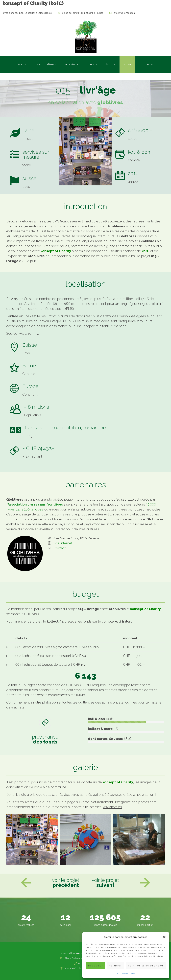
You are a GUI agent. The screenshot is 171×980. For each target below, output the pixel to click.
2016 (133, 173)
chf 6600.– (140, 130)
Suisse (30, 345)
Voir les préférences (146, 966)
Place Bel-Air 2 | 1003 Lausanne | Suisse (83, 13)
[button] (164, 937)
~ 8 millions (37, 407)
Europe (30, 386)
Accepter (95, 966)
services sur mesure (36, 154)
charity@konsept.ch (124, 13)
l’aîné (29, 130)
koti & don (139, 152)
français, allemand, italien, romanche (65, 428)
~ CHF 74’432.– (38, 448)
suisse (29, 178)
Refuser (115, 966)
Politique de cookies (126, 973)
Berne (29, 366)
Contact (60, 548)
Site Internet (63, 543)
